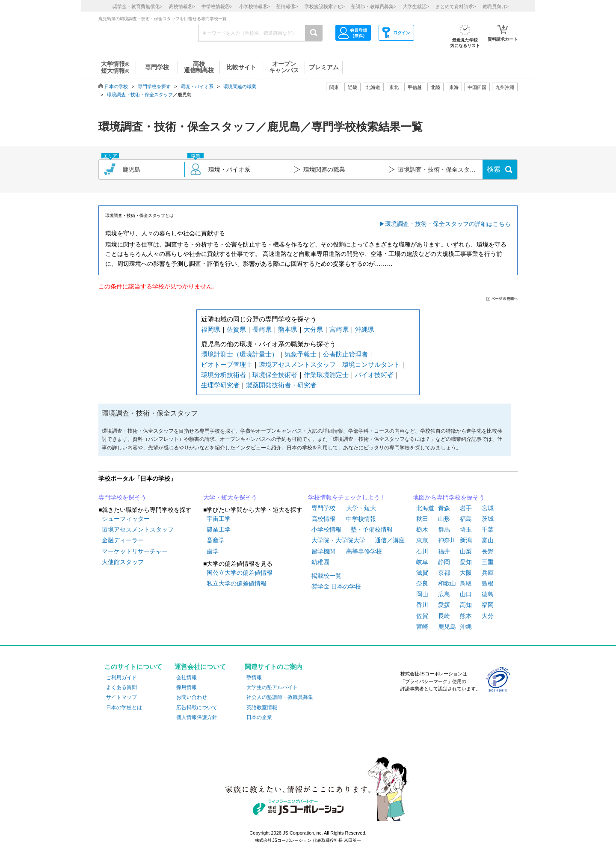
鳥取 (466, 583)
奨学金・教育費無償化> (137, 6)
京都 (444, 573)
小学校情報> (255, 6)
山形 (444, 519)
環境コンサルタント (371, 364)
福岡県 (211, 329)
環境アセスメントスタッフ (297, 364)
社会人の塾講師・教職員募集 (280, 697)
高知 (466, 605)
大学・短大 (361, 508)
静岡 (444, 562)
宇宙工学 (219, 519)
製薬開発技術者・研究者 (281, 385)
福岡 (488, 605)
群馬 (444, 529)
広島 (444, 594)
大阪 (466, 573)
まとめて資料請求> (456, 6)
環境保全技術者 (275, 375)
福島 (466, 519)
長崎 (444, 616)
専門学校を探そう (122, 497)
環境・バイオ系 (197, 86)
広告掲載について (197, 707)
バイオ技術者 (374, 375)
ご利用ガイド (121, 678)
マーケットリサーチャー (135, 551)
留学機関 (323, 551)
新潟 (466, 540)
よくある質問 (121, 687)
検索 (494, 169)
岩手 (466, 508)
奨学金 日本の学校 (336, 586)
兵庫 (488, 573)
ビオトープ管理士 (227, 364)
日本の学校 (116, 86)
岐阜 (422, 562)
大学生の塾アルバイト (272, 687)
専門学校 (323, 508)
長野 (488, 551)
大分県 (313, 329)
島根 (488, 583)
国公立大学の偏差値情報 (240, 573)
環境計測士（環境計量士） (240, 354)
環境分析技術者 (224, 375)
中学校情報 (361, 519)
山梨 (466, 551)
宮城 (488, 508)
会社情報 (187, 678)
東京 (422, 540)
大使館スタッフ (123, 562)
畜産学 (216, 540)
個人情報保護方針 (197, 717)
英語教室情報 (262, 707)
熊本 (466, 616)
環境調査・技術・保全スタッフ (140, 95)
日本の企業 (259, 717)
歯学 (213, 551)
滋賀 (422, 573)
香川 (422, 605)
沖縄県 (365, 329)
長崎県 (262, 329)
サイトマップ (121, 697)
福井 (444, 551)
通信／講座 (390, 540)
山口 (466, 594)
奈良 (422, 583)
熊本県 (288, 329)
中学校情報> (217, 6)
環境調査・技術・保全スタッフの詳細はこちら (448, 224)
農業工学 (219, 529)
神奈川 (447, 540)
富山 (488, 540)
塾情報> (287, 6)
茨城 (488, 519)
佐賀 (422, 616)
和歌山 (447, 583)
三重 (488, 562)
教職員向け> (496, 6)
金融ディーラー (123, 540)
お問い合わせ (192, 697)
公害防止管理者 (345, 354)
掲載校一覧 (326, 576)
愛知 (466, 562)
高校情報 (323, 519)
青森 (444, 508)
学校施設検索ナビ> (325, 6)
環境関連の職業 (240, 86)
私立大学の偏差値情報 (237, 583)
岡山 (422, 594)
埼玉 (466, 529)
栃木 (422, 529)
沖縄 (466, 627)
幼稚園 (320, 562)
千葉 (488, 529)
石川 (422, 551)
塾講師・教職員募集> (374, 6)
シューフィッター (126, 519)
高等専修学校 (364, 551)
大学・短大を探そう (230, 497)
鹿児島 (447, 627)
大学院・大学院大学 (338, 540)
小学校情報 (326, 529)
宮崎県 (339, 329)
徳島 (488, 594)
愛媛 (444, 605)
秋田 (422, 519)
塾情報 (254, 678)
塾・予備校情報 (372, 529)
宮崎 (422, 627)
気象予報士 (301, 354)
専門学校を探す (154, 86)
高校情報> (182, 6)
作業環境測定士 (326, 375)
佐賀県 (236, 329)
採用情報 (187, 687)
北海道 (373, 87)
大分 (488, 616)
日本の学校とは (124, 707)
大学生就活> (416, 6)
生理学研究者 (220, 385)
